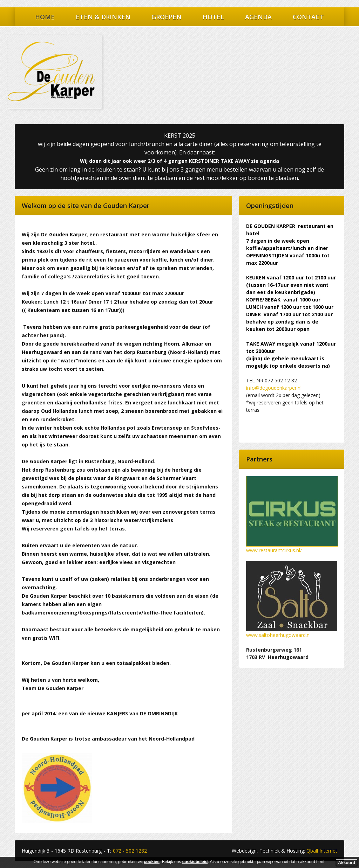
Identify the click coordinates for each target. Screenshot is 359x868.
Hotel (213, 17)
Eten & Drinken (103, 17)
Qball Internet (322, 851)
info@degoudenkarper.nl (274, 388)
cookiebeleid (195, 862)
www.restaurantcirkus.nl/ (274, 550)
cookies (152, 862)
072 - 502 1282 (130, 851)
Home (45, 17)
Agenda (258, 17)
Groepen (167, 17)
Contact (308, 17)
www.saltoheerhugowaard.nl (278, 635)
